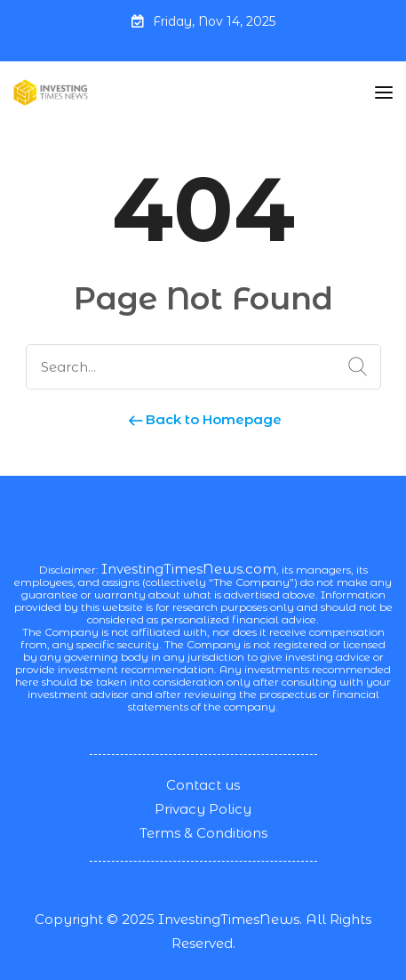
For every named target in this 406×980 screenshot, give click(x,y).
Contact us (203, 785)
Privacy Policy (203, 809)
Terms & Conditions (203, 833)
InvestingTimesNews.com (189, 569)
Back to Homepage (203, 419)
